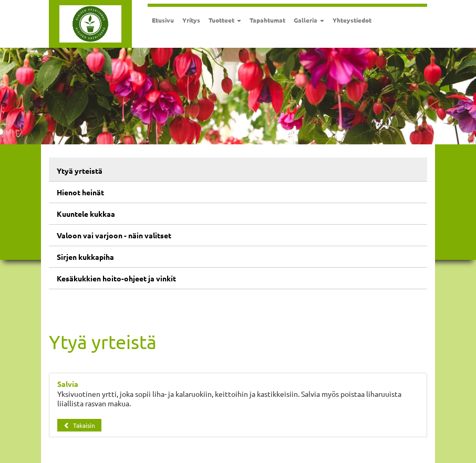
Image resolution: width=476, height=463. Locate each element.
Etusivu (163, 20)
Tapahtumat (267, 20)
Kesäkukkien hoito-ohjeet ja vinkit (116, 278)
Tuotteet (225, 20)
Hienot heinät (80, 192)
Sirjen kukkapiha (85, 257)
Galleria (309, 20)
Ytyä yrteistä (80, 171)
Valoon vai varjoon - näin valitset (114, 235)
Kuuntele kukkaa (86, 214)
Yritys (191, 20)
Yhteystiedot (352, 20)
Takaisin (79, 425)
